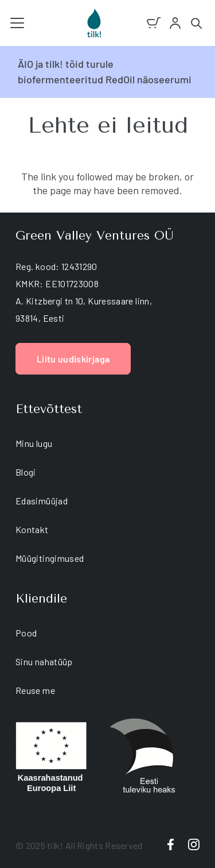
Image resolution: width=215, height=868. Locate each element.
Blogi (26, 472)
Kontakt (32, 529)
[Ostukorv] (154, 23)
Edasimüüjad (42, 501)
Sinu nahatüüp (44, 661)
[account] (175, 23)
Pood (26, 633)
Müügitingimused (50, 558)
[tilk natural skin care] (94, 23)
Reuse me (35, 690)
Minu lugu (34, 443)
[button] (17, 23)
